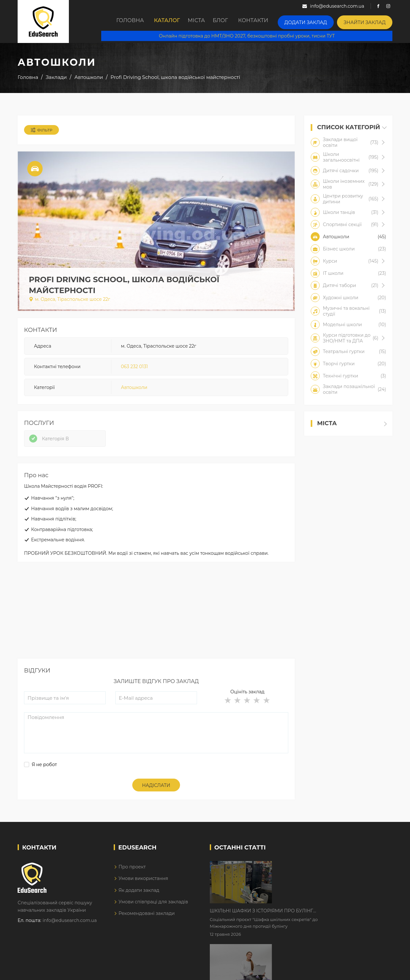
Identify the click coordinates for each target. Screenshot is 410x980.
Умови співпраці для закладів (153, 915)
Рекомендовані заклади (147, 926)
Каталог (163, 21)
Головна (123, 21)
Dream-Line (379, 970)
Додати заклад (316, 21)
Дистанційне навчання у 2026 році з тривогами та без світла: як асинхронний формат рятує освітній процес (321, 919)
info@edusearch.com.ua (70, 934)
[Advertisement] (156, 627)
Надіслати (156, 798)
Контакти (268, 21)
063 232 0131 (135, 372)
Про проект (132, 880)
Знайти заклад (368, 21)
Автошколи (134, 393)
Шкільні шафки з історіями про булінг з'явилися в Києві (316, 879)
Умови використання (143, 891)
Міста (199, 21)
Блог (231, 21)
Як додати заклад (139, 903)
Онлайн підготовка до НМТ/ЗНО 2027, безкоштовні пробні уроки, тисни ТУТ (252, 35)
